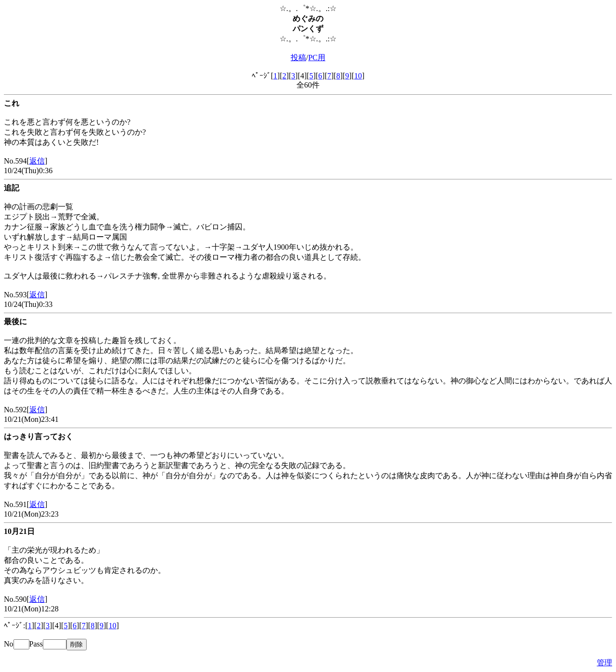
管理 (604, 663)
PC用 (317, 57)
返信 (37, 161)
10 (358, 76)
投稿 (298, 57)
